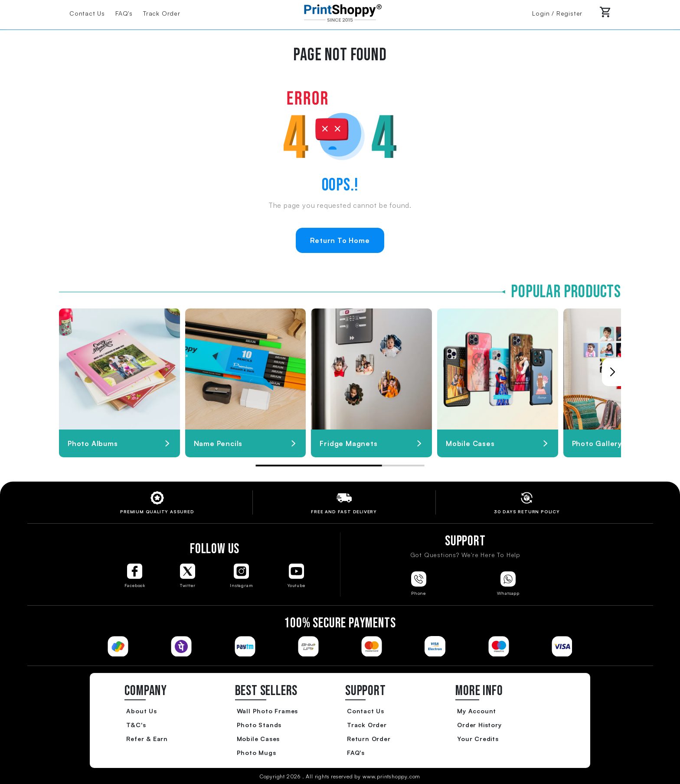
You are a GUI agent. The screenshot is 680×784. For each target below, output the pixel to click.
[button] (612, 372)
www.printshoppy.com (391, 776)
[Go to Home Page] (340, 12)
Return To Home (340, 240)
